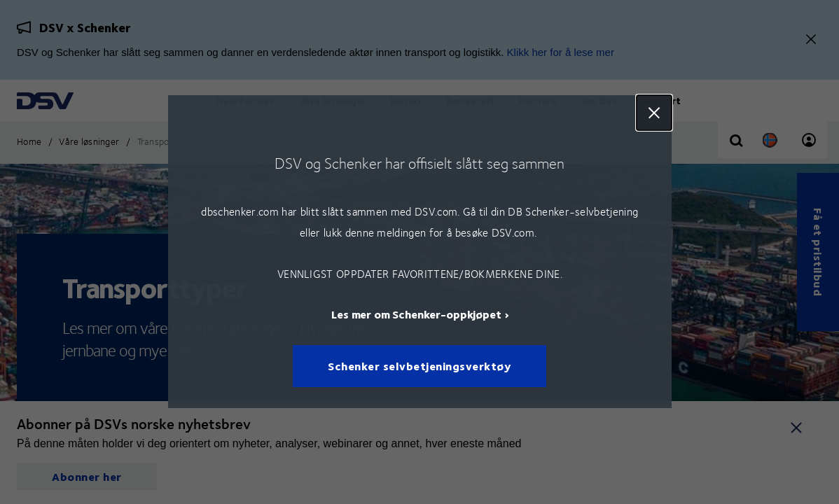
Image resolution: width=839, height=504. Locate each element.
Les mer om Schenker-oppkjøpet (416, 315)
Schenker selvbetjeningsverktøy (419, 366)
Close (653, 113)
